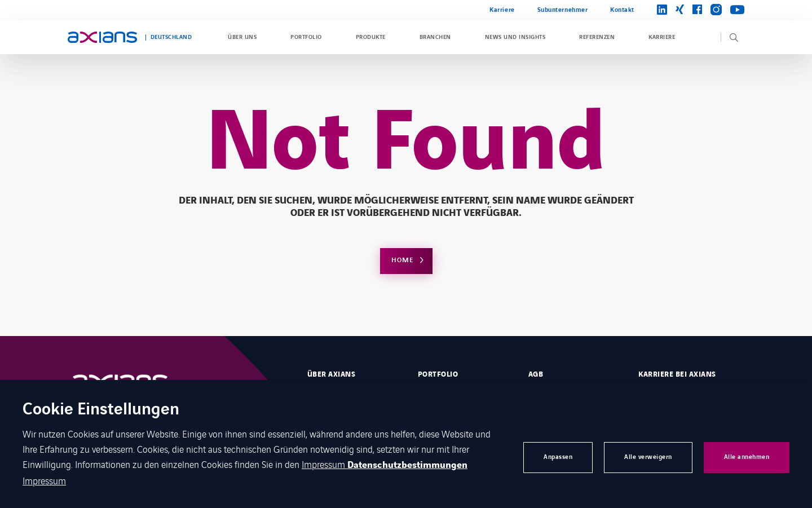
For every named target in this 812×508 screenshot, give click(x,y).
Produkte (371, 37)
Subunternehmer (563, 10)
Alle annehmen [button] (747, 457)
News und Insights (515, 37)
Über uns (242, 37)
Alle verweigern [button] (648, 457)
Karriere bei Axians (677, 374)
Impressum (325, 464)
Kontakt (622, 10)
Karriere (502, 10)
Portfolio (306, 37)
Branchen (435, 37)
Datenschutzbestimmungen (407, 465)
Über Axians (331, 374)
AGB (536, 374)
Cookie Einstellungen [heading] (101, 410)
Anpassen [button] (558, 457)
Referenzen (597, 37)
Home (402, 260)
